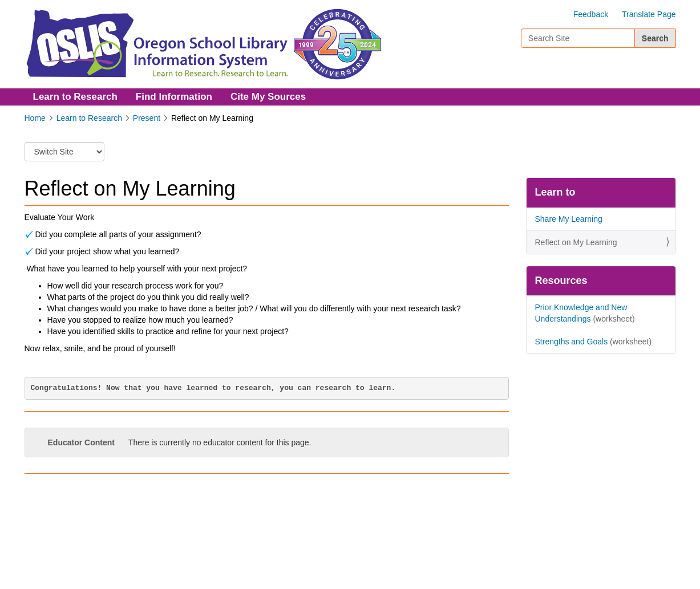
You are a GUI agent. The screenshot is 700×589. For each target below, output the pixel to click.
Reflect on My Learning (576, 242)
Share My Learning (569, 219)
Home (35, 118)
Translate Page (649, 14)
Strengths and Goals (572, 342)
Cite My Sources (268, 97)
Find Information (174, 97)
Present (147, 118)
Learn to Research (75, 97)
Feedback (591, 14)
